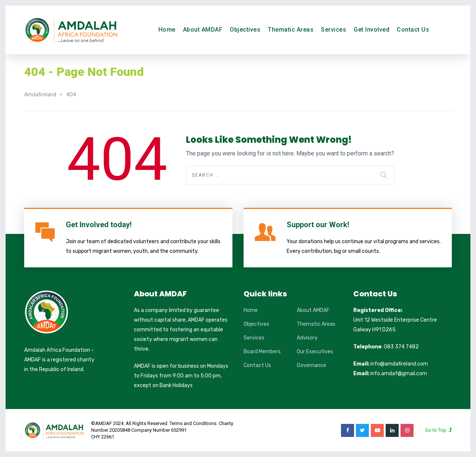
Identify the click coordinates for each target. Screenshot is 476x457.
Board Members (262, 352)
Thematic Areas (291, 30)
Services (334, 30)
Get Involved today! (99, 225)
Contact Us (413, 30)
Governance (311, 365)
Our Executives (315, 352)
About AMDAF (203, 30)
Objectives (245, 30)
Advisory (307, 338)
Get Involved (372, 30)
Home (167, 30)
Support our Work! (318, 225)
